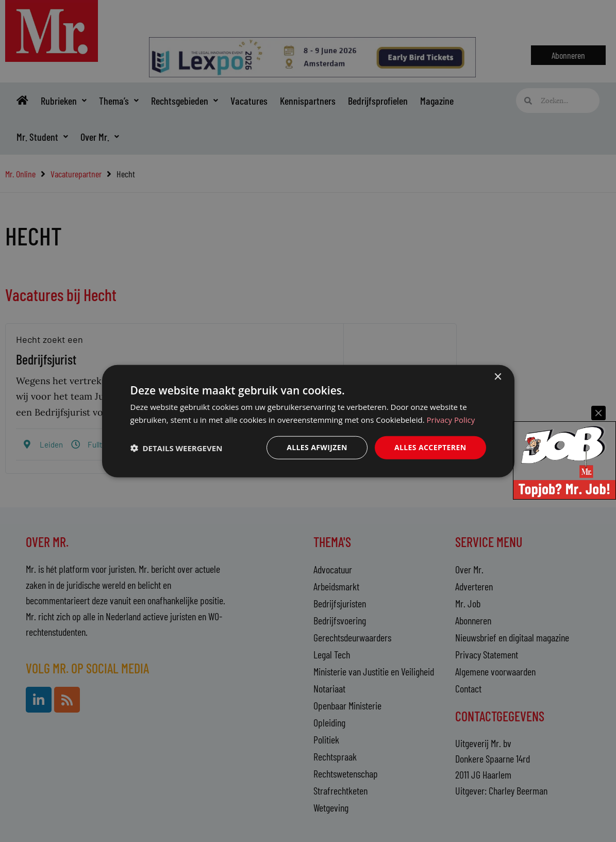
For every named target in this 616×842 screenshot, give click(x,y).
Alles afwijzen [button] (317, 447)
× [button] (498, 377)
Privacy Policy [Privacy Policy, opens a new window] (451, 419)
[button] (177, 448)
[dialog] (308, 421)
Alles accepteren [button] (430, 447)
